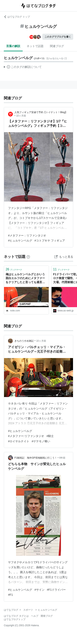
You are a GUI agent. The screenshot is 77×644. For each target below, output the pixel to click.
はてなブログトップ (15, 619)
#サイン (40, 590)
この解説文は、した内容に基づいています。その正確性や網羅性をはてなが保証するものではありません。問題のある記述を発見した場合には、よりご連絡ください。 (23, 67)
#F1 (10, 595)
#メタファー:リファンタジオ (26, 436)
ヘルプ (35, 616)
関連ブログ (57, 46)
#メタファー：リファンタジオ (27, 235)
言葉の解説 (13, 46)
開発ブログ (47, 616)
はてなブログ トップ (17, 17)
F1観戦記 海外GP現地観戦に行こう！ (36, 458)
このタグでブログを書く (58, 37)
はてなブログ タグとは (16, 616)
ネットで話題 (35, 46)
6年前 (62, 458)
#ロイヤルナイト (19, 441)
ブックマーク (14, 269)
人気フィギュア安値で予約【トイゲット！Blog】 (41, 112)
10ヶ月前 (21, 116)
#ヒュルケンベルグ (20, 241)
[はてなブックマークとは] (28, 257)
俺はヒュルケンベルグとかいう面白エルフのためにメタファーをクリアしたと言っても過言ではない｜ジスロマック (25, 279)
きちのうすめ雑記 (24, 341)
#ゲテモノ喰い (41, 441)
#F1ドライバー (56, 590)
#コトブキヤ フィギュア (50, 241)
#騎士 (50, 436)
